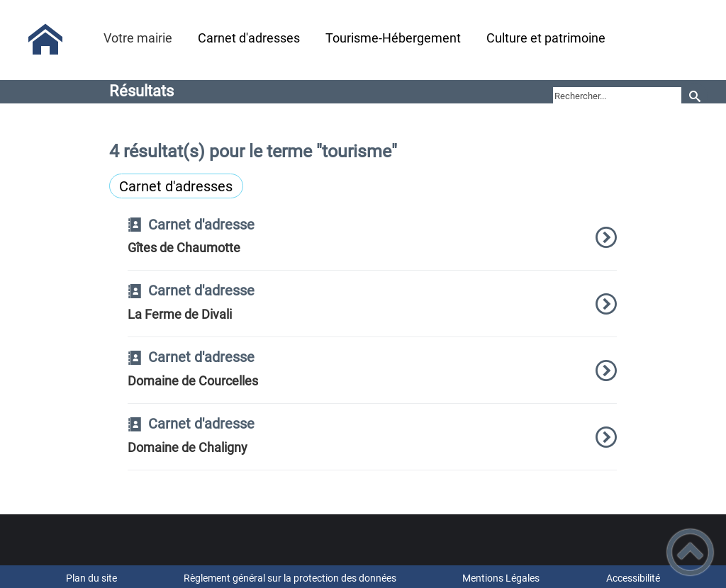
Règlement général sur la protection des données (290, 578)
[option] (373, 244)
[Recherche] (694, 96)
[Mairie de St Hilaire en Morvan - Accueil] (45, 40)
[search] (617, 96)
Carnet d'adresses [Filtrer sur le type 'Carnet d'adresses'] (176, 186)
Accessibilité (633, 578)
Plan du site (91, 578)
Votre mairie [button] (138, 38)
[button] (690, 552)
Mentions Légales (501, 578)
